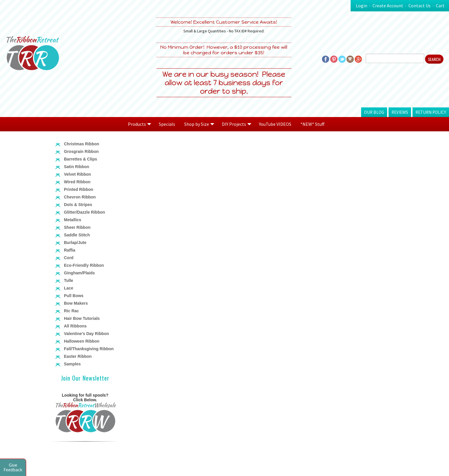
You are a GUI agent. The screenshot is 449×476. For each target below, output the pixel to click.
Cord (69, 258)
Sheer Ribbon (77, 227)
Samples (72, 364)
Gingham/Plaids (79, 273)
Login (362, 6)
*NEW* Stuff (312, 124)
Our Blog (374, 112)
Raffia (70, 250)
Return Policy (431, 112)
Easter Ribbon (78, 356)
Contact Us (420, 6)
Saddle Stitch (77, 235)
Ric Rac (71, 311)
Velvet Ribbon (78, 174)
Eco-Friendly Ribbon (84, 265)
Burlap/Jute (75, 243)
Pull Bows (74, 296)
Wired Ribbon (77, 182)
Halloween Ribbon (82, 341)
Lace (69, 288)
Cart (440, 6)
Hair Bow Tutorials (82, 318)
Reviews (400, 112)
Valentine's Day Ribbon (86, 334)
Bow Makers (76, 303)
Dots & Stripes (78, 205)
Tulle (69, 280)
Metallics (73, 220)
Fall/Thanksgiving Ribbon (89, 349)
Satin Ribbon (76, 167)
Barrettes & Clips (81, 159)
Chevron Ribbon (80, 197)
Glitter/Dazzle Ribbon (85, 212)
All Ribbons (75, 326)
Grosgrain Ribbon (81, 151)
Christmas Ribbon (82, 144)
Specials (167, 124)
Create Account (388, 6)
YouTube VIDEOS (275, 124)
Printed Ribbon (79, 189)
